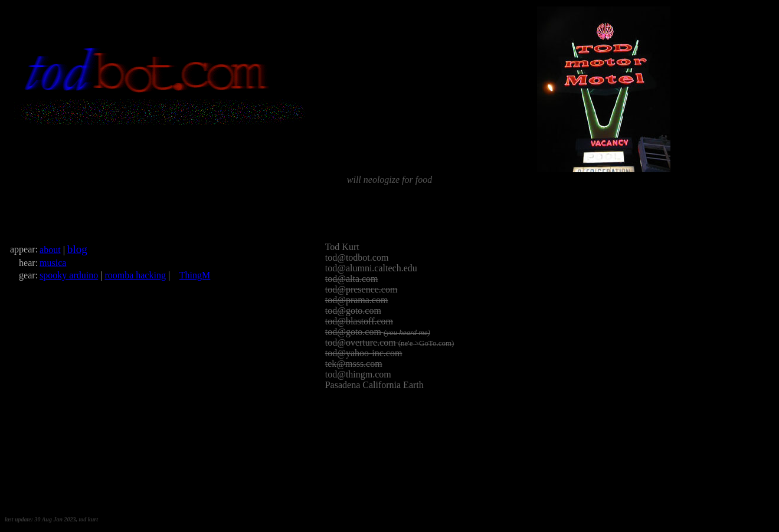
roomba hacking (135, 275)
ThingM (195, 275)
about (50, 250)
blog (77, 249)
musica (53, 263)
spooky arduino (69, 275)
